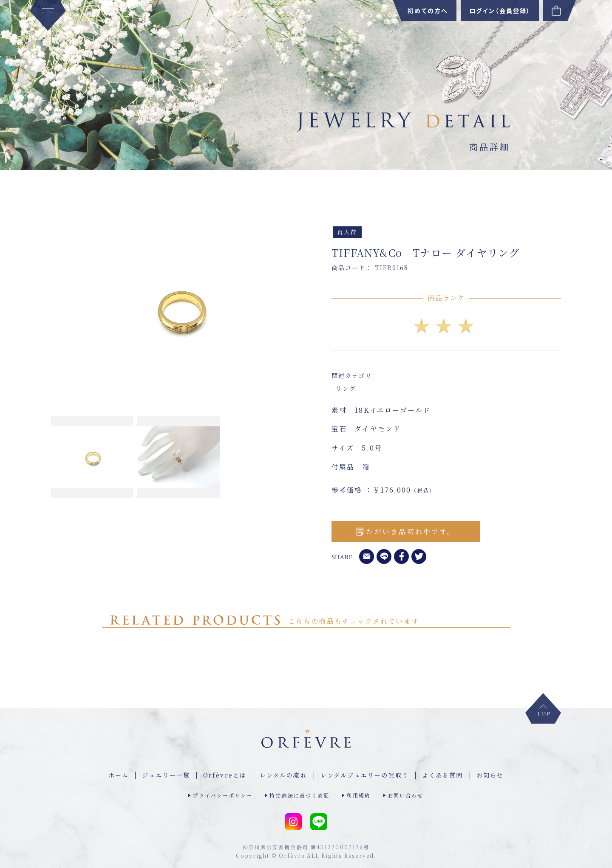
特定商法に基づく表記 (299, 795)
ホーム (119, 775)
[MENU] (48, 15)
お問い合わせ (406, 795)
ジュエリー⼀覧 (166, 775)
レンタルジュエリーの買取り (365, 775)
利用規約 (358, 795)
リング (346, 388)
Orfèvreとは (225, 775)
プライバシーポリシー (222, 795)
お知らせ (490, 775)
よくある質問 (443, 775)
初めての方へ (428, 11)
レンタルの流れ (283, 775)
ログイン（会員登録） (500, 11)
